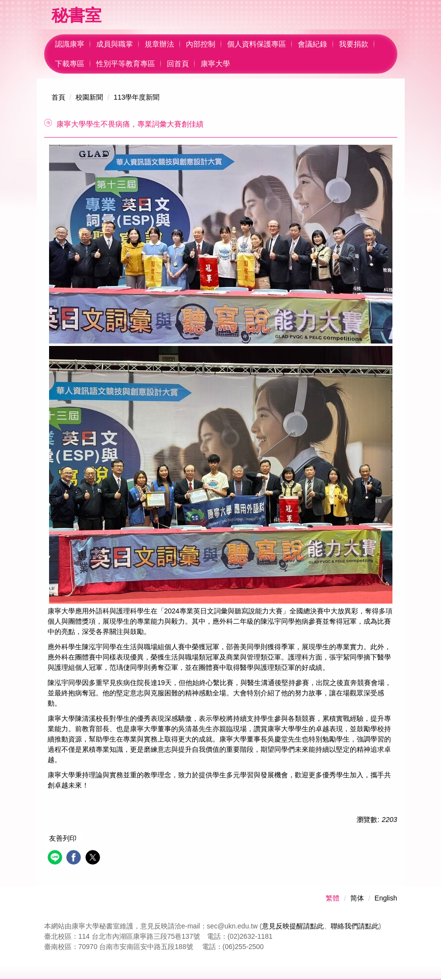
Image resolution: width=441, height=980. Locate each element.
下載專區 (70, 64)
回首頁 (178, 64)
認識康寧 (70, 44)
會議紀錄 (312, 44)
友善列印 (63, 838)
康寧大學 (215, 64)
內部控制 (201, 44)
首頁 (58, 97)
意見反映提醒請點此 (293, 926)
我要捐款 (354, 44)
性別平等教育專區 (126, 64)
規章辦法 (159, 44)
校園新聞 (89, 97)
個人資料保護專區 (257, 44)
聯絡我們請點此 (355, 926)
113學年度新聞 (137, 97)
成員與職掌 (115, 44)
